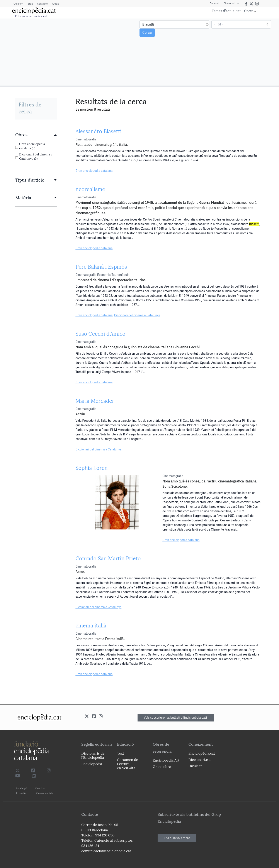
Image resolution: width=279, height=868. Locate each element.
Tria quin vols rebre (177, 838)
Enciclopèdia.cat (202, 753)
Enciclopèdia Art (166, 760)
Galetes (40, 788)
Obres (249, 11)
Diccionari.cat (232, 3)
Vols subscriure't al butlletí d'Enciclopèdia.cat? (176, 718)
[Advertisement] (70, 52)
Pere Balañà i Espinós (101, 267)
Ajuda (55, 4)
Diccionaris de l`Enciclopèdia (93, 755)
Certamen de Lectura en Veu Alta (128, 764)
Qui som (18, 4)
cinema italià (91, 626)
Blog (30, 4)
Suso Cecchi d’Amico (100, 334)
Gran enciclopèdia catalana (94, 171)
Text (121, 753)
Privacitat (22, 793)
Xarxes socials (44, 793)
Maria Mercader (95, 401)
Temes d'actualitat (226, 11)
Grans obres (163, 767)
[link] (36, 135)
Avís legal (21, 788)
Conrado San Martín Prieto (108, 559)
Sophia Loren (92, 468)
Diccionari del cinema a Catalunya (137, 315)
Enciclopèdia (92, 764)
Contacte (42, 4)
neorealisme (90, 189)
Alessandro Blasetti (99, 131)
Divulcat (215, 3)
